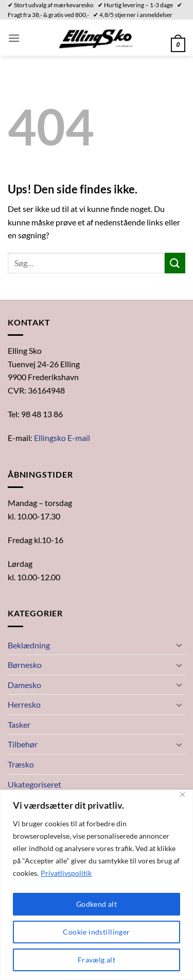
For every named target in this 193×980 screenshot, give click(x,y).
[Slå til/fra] (179, 645)
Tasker (19, 724)
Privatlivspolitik (66, 873)
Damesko (24, 685)
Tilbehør (23, 744)
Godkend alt (97, 904)
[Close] (182, 795)
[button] (14, 38)
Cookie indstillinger (96, 932)
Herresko (24, 704)
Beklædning (29, 645)
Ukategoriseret (34, 784)
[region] (97, 885)
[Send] (175, 263)
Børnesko (25, 665)
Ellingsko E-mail (62, 438)
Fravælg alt (97, 960)
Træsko (21, 764)
